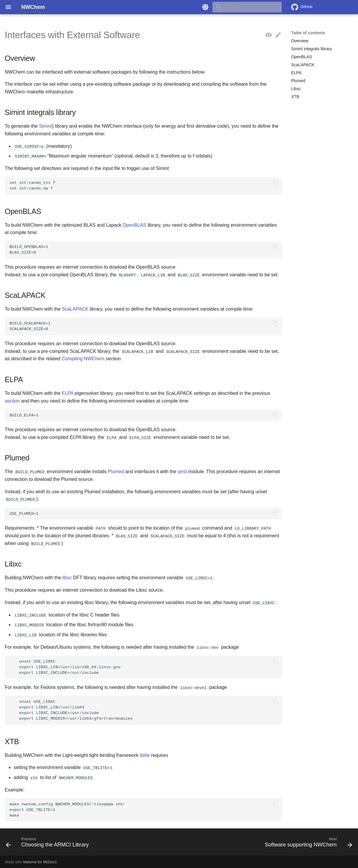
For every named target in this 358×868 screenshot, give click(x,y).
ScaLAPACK (75, 309)
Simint (46, 126)
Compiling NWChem (83, 359)
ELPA (68, 393)
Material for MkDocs (40, 861)
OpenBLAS (134, 225)
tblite (145, 754)
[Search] (247, 7)
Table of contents (308, 33)
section (12, 401)
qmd (182, 472)
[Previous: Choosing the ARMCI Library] (49, 843)
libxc (67, 577)
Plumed (116, 472)
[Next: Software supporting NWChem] (307, 843)
